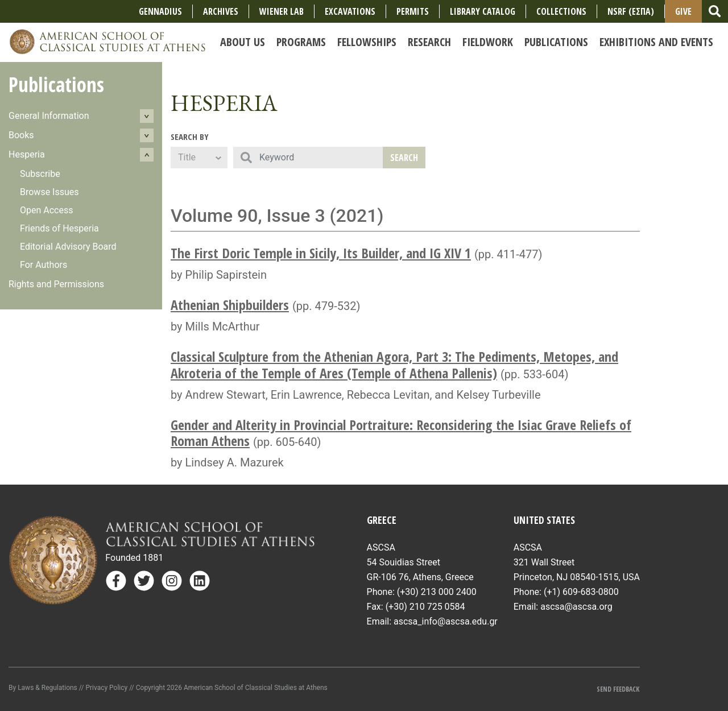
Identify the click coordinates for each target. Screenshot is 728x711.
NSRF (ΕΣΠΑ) (631, 11)
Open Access (46, 210)
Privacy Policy (106, 688)
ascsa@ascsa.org (576, 607)
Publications (56, 84)
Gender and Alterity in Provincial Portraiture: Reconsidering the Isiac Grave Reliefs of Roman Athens (401, 433)
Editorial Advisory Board (68, 247)
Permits (413, 11)
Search (404, 158)
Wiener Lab (282, 11)
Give (683, 11)
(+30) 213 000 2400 (437, 592)
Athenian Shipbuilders (230, 305)
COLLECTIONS (561, 11)
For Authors (44, 265)
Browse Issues (49, 192)
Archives (221, 11)
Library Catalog (483, 11)
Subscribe (40, 174)
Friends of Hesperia (59, 228)
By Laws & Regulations (43, 688)
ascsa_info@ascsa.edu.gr (446, 621)
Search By (190, 137)
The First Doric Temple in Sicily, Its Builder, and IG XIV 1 (321, 253)
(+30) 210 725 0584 (425, 607)
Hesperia (27, 154)
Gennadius (160, 11)
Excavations (350, 11)
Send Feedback (618, 689)
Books (21, 135)
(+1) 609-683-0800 (581, 592)
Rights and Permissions (56, 284)
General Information (49, 116)
